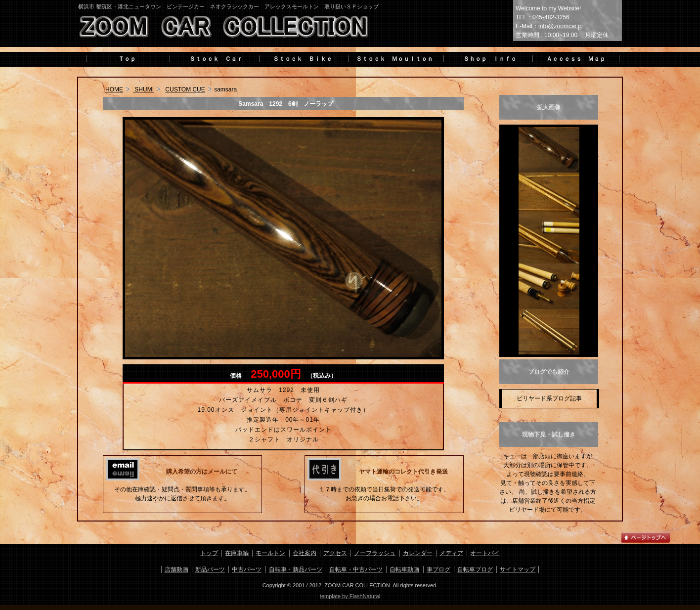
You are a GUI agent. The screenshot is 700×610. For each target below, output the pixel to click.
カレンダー (418, 553)
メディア (451, 553)
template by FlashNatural (350, 596)
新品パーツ (210, 569)
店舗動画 (176, 569)
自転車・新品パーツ (296, 569)
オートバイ (485, 553)
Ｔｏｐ (127, 59)
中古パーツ (247, 569)
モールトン (270, 553)
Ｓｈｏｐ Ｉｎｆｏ (487, 59)
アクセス (335, 553)
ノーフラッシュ (375, 553)
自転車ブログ (475, 569)
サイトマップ (518, 569)
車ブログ (438, 569)
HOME (114, 89)
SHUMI (143, 89)
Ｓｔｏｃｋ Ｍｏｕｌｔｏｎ (394, 59)
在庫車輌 (237, 553)
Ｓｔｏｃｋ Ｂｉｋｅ (303, 59)
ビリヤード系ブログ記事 (549, 398)
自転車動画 (404, 569)
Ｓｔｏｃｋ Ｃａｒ (213, 59)
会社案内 (305, 553)
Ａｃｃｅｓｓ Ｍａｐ (576, 59)
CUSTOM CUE (185, 89)
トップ (209, 553)
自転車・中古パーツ (356, 569)
